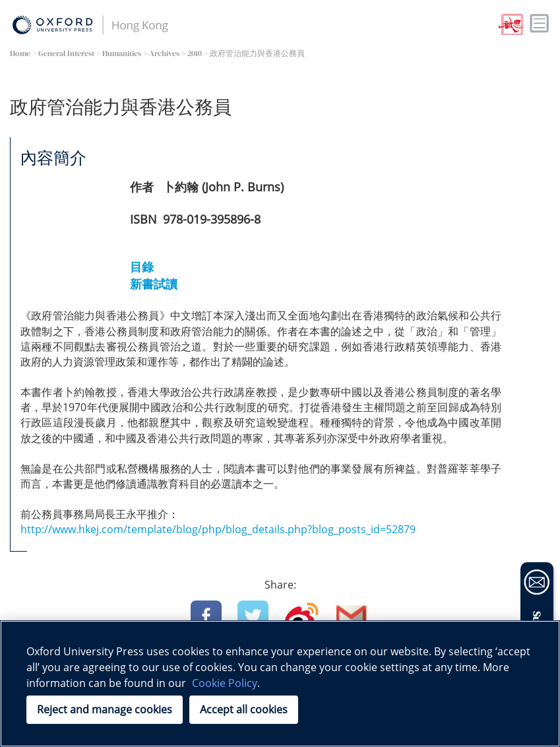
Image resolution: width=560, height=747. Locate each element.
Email (352, 616)
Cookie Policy (225, 683)
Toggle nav (540, 24)
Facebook (206, 616)
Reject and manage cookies (105, 709)
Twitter (253, 616)
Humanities (122, 53)
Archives (164, 53)
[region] (280, 684)
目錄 (142, 267)
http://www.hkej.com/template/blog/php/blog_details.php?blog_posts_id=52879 (218, 529)
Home (20, 53)
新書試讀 (154, 284)
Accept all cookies (244, 709)
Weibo (302, 616)
